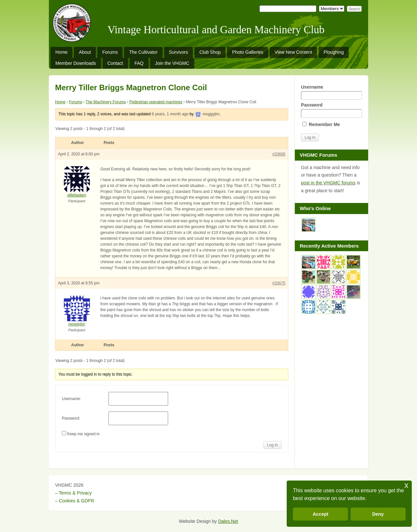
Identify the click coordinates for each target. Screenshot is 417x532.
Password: (71, 418)
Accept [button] (321, 514)
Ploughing (334, 52)
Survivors (179, 52)
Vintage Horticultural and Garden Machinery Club (216, 30)
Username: (72, 399)
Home (61, 52)
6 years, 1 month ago (170, 114)
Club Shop (210, 52)
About (85, 52)
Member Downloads (76, 63)
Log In (273, 445)
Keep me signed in (83, 434)
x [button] (406, 485)
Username (331, 92)
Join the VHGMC (172, 63)
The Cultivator (143, 52)
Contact (115, 63)
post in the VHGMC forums (328, 183)
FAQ (139, 63)
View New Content (293, 52)
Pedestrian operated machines (156, 102)
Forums (110, 52)
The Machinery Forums (106, 102)
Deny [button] (378, 514)
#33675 (279, 283)
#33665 (279, 154)
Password (331, 110)
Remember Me (321, 124)
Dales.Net (228, 521)
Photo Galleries (248, 52)
